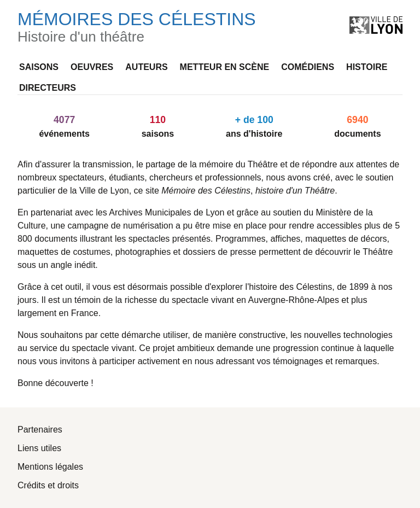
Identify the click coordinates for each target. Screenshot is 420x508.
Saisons (39, 67)
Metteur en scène (225, 67)
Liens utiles (39, 448)
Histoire (367, 67)
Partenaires (40, 430)
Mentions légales (50, 467)
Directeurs (48, 88)
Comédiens (308, 67)
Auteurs (146, 67)
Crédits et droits (48, 485)
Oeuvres (92, 67)
